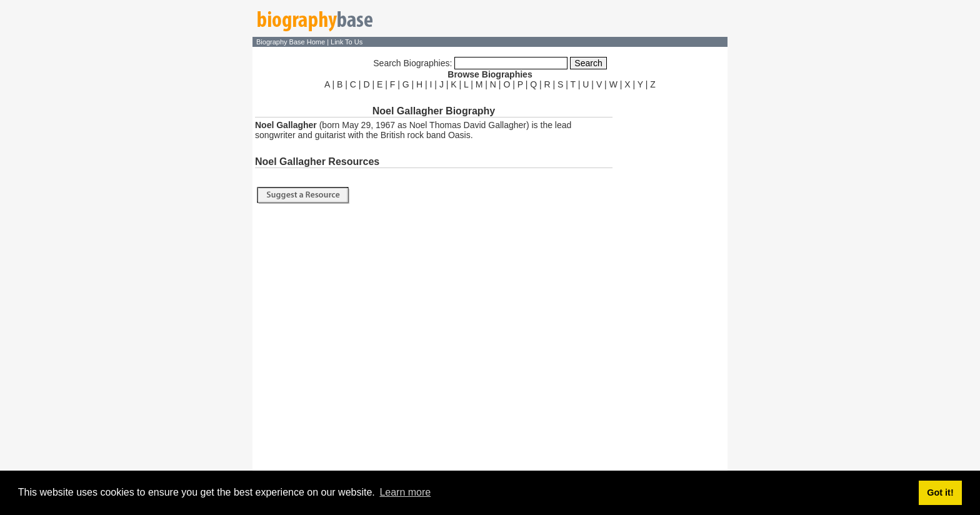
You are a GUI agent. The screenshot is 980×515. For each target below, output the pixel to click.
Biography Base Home (292, 42)
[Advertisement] (671, 280)
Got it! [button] (940, 492)
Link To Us (347, 42)
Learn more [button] (405, 492)
